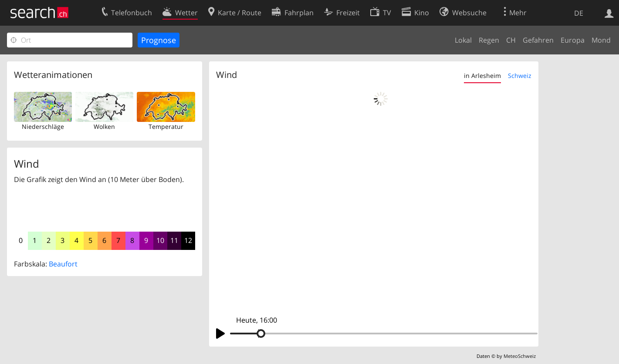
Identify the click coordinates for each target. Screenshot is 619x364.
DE (579, 13)
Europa (573, 40)
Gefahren (538, 40)
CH (511, 40)
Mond (601, 40)
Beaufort (63, 264)
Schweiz (520, 76)
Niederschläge (43, 126)
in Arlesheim (482, 76)
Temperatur (166, 126)
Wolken (104, 126)
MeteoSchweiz (520, 356)
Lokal (463, 40)
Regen (489, 40)
